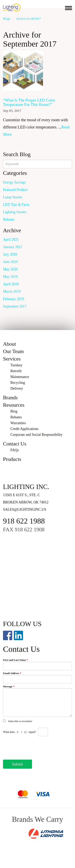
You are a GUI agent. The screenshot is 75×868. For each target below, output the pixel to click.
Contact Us (15, 444)
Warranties (18, 423)
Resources (14, 405)
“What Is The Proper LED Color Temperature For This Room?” (29, 102)
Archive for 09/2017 (28, 19)
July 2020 (10, 254)
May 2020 (10, 269)
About (9, 344)
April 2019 (11, 284)
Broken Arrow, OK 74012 (26, 502)
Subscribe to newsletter (20, 721)
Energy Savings (14, 182)
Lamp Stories (13, 197)
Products (12, 459)
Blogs (6, 19)
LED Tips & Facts (16, 205)
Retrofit (16, 371)
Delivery (17, 388)
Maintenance (20, 377)
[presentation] (33, 747)
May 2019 (10, 277)
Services (12, 359)
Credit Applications (24, 429)
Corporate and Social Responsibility (36, 435)
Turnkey (16, 365)
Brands (10, 398)
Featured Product (15, 190)
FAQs (15, 450)
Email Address (12, 673)
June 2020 (10, 262)
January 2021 (13, 247)
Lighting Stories (15, 212)
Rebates (9, 219)
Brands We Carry (37, 819)
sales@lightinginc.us (25, 509)
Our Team (13, 351)
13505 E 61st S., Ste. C (21, 495)
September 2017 (15, 306)
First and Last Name (15, 660)
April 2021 (11, 239)
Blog (14, 411)
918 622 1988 (24, 521)
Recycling (18, 383)
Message (9, 686)
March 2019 (12, 291)
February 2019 (13, 299)
